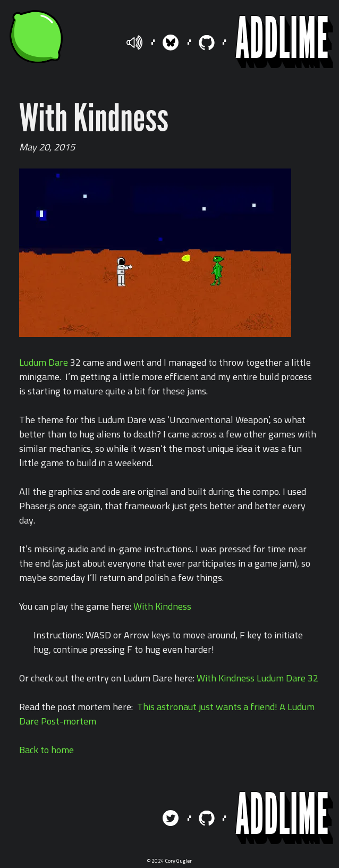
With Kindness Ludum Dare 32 (257, 678)
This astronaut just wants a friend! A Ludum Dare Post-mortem (167, 714)
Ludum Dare (44, 362)
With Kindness (162, 606)
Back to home (46, 750)
